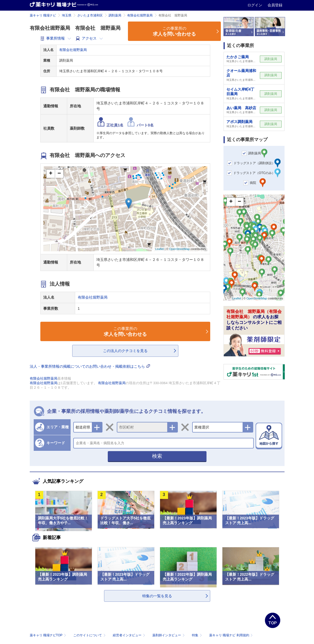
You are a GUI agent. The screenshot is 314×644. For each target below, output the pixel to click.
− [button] (59, 174)
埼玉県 (67, 15)
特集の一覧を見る (157, 596)
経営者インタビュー (129, 635)
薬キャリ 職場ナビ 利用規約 (231, 635)
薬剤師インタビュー (169, 635)
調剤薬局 (115, 15)
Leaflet (159, 249)
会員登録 (275, 5)
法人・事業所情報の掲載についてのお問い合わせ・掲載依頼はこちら (90, 366)
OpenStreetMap (179, 249)
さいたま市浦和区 (90, 15)
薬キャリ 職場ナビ (43, 15)
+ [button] (51, 174)
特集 (197, 635)
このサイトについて (90, 635)
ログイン (255, 5)
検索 (157, 456)
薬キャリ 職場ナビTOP (48, 635)
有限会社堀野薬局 (140, 15)
